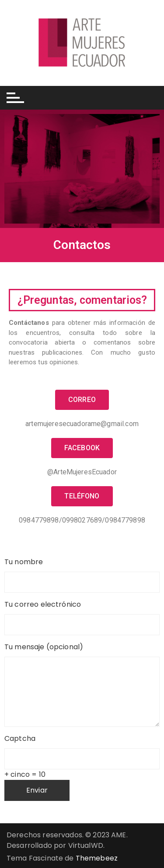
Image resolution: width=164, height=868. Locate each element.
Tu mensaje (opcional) (82, 652)
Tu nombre (82, 571)
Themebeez (97, 858)
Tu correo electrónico (82, 613)
